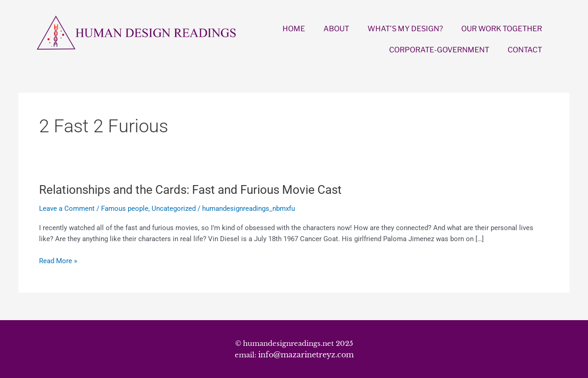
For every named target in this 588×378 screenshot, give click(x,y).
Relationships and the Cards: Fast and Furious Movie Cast (190, 190)
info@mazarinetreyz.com (306, 355)
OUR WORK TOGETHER (502, 29)
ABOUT (336, 29)
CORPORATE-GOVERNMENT (439, 50)
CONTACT (525, 50)
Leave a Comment (67, 209)
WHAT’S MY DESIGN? (405, 29)
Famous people (125, 209)
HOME (294, 29)
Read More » (58, 261)
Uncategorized (174, 209)
